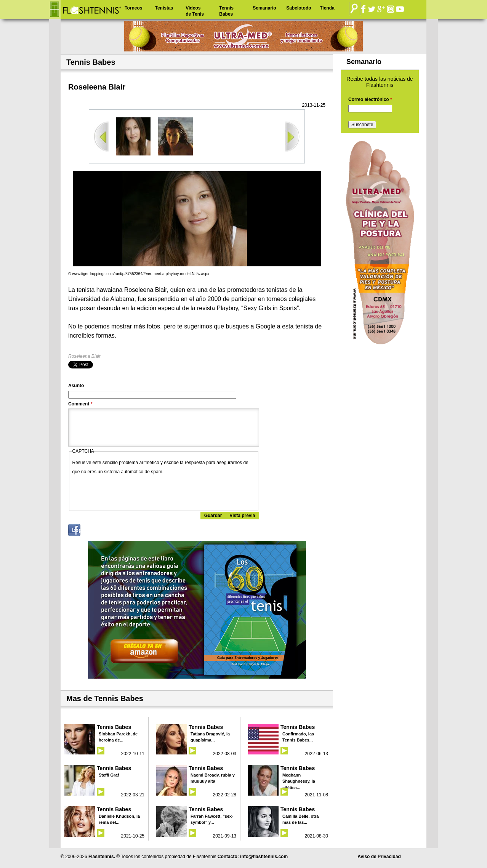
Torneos (133, 8)
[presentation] (130, 491)
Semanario (264, 8)
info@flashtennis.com (264, 857)
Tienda (327, 8)
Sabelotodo (299, 8)
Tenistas (164, 8)
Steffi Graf (109, 775)
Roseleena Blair (84, 356)
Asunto (76, 386)
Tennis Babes (226, 11)
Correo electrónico (370, 99)
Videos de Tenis (195, 11)
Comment (80, 404)
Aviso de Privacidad (379, 857)
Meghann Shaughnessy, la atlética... (299, 781)
